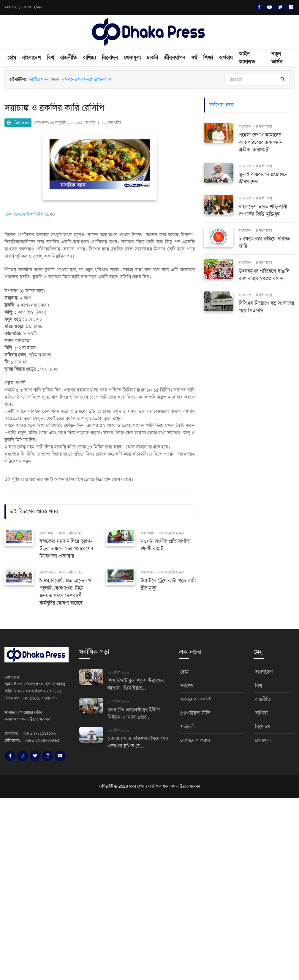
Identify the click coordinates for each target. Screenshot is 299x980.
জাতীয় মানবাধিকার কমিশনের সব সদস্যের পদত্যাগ (70, 80)
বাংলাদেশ (31, 58)
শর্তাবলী (188, 727)
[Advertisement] (149, 888)
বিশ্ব (50, 58)
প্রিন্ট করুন (18, 123)
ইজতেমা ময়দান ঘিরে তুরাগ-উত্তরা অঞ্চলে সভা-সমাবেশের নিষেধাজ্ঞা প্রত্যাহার (66, 549)
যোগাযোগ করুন (195, 740)
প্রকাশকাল (46, 533)
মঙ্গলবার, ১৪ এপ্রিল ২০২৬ (23, 7)
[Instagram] (23, 756)
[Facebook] (259, 7)
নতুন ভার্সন (277, 58)
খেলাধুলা (132, 58)
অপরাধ (226, 58)
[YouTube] (270, 7)
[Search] (257, 80)
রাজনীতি (68, 58)
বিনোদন (110, 58)
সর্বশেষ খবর (222, 105)
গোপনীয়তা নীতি (195, 713)
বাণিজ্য (89, 58)
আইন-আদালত (247, 58)
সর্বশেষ (187, 686)
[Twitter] (280, 7)
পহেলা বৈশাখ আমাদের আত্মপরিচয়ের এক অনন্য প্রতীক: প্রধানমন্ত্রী (261, 142)
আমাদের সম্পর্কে (196, 699)
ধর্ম (194, 58)
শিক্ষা (208, 58)
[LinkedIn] (291, 7)
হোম (12, 58)
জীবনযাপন (175, 58)
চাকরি (152, 58)
